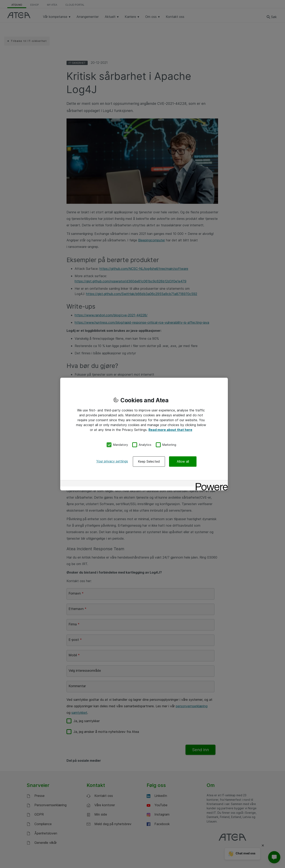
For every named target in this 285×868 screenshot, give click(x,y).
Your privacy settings (112, 461)
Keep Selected (149, 461)
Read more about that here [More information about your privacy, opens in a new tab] (170, 430)
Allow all (183, 461)
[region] (144, 434)
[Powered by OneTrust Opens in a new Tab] (210, 484)
